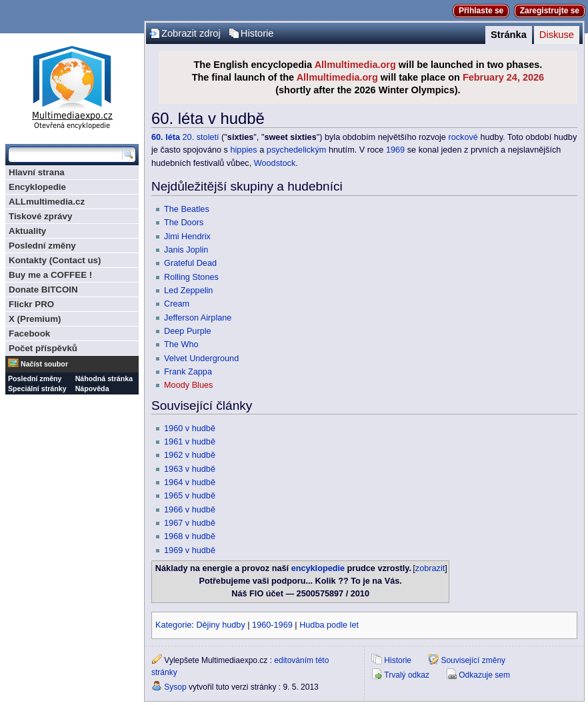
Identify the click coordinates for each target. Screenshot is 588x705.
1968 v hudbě (190, 536)
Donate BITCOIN (43, 290)
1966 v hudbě (190, 510)
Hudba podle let (329, 625)
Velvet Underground (201, 358)
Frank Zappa (188, 372)
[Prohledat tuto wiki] (65, 155)
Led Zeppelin (188, 291)
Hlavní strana (37, 172)
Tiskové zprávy (40, 216)
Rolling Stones (191, 277)
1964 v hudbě (190, 482)
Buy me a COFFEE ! (50, 275)
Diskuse (557, 35)
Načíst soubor (44, 364)
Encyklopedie (37, 187)
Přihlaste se (481, 11)
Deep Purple (188, 331)
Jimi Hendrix (187, 237)
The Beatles (187, 209)
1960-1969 (272, 625)
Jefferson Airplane (198, 318)
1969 (395, 150)
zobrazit (430, 568)
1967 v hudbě (190, 523)
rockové (463, 137)
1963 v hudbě (190, 469)
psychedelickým (297, 150)
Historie (257, 33)
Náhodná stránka (104, 378)
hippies (244, 150)
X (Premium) (35, 319)
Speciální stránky (37, 388)
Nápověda (92, 388)
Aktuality (27, 231)
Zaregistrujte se (550, 11)
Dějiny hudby (220, 625)
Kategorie (173, 625)
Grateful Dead (190, 263)
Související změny (473, 660)
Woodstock (275, 163)
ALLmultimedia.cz (47, 202)
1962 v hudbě (190, 455)
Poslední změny (42, 246)
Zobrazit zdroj (191, 33)
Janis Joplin (186, 250)
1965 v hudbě (190, 496)
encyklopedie (318, 568)
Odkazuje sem (484, 675)
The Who (181, 345)
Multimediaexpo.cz (72, 86)
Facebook (29, 334)
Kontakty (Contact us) (55, 260)
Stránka (509, 35)
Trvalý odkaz (407, 675)
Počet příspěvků (43, 348)
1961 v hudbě (190, 442)
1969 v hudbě (190, 550)
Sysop (175, 687)
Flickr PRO (31, 304)
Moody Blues (188, 385)
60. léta (166, 137)
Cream (177, 304)
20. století (201, 137)
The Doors (184, 223)
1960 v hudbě (190, 428)
